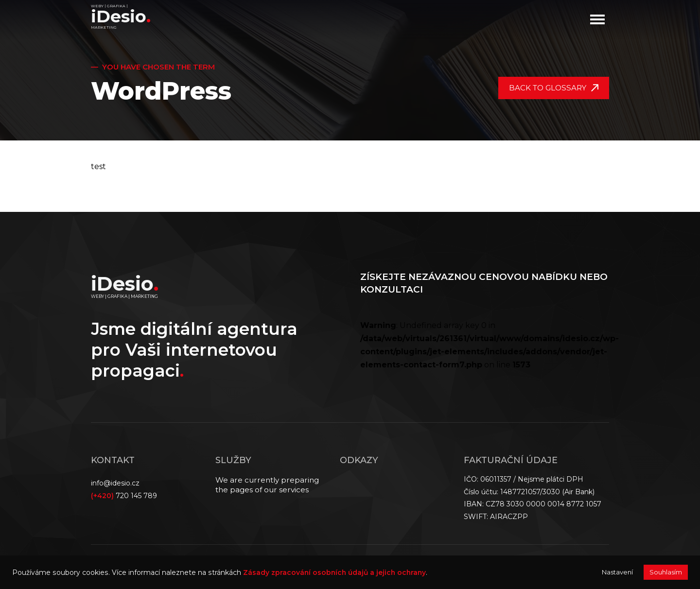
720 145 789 (124, 496)
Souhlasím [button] (666, 572)
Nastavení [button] (617, 572)
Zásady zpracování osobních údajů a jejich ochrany (334, 572)
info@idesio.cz (115, 483)
